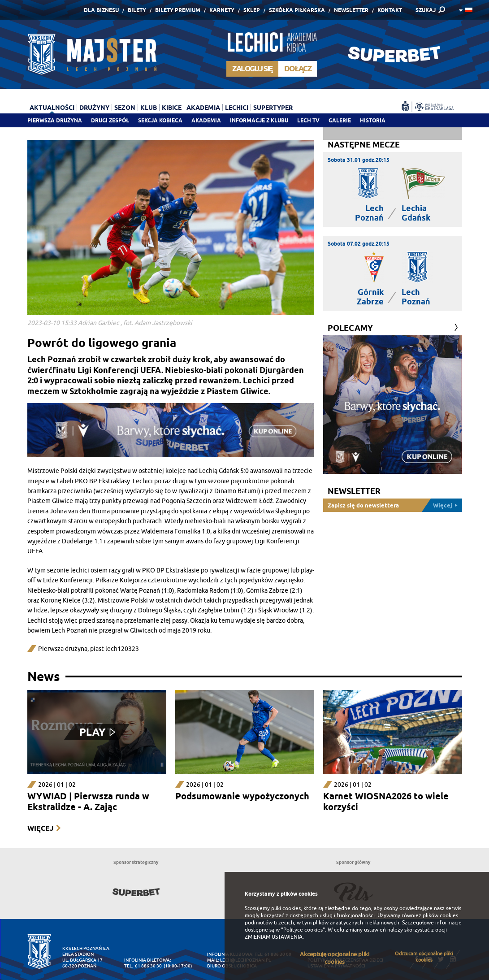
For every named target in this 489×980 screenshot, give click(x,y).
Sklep (252, 10)
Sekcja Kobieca (160, 120)
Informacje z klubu (259, 120)
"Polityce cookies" (303, 930)
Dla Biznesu (101, 10)
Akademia (206, 120)
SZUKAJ (426, 10)
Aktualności (52, 108)
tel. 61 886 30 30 (143, 966)
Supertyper (273, 108)
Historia (373, 120)
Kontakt (390, 10)
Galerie (340, 120)
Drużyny (94, 108)
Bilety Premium (178, 10)
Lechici (237, 108)
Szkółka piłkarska (297, 10)
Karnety (222, 10)
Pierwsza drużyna (55, 120)
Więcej (40, 828)
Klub (149, 108)
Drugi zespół (110, 120)
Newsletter (351, 10)
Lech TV (308, 120)
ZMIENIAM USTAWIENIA (274, 937)
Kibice (172, 108)
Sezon (125, 108)
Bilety (137, 10)
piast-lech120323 (115, 649)
